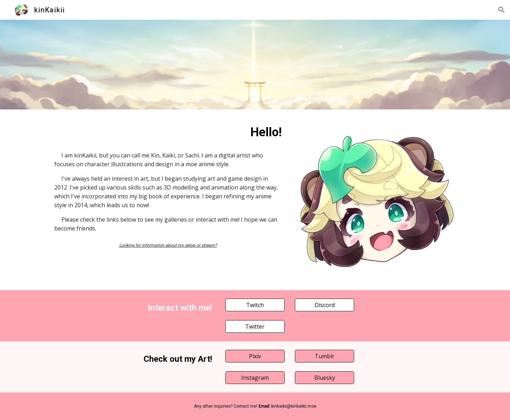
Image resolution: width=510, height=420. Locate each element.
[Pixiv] (255, 356)
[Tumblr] (324, 356)
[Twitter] (255, 326)
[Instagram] (255, 378)
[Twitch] (255, 305)
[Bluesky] (324, 378)
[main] (168, 132)
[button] (502, 10)
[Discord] (324, 305)
